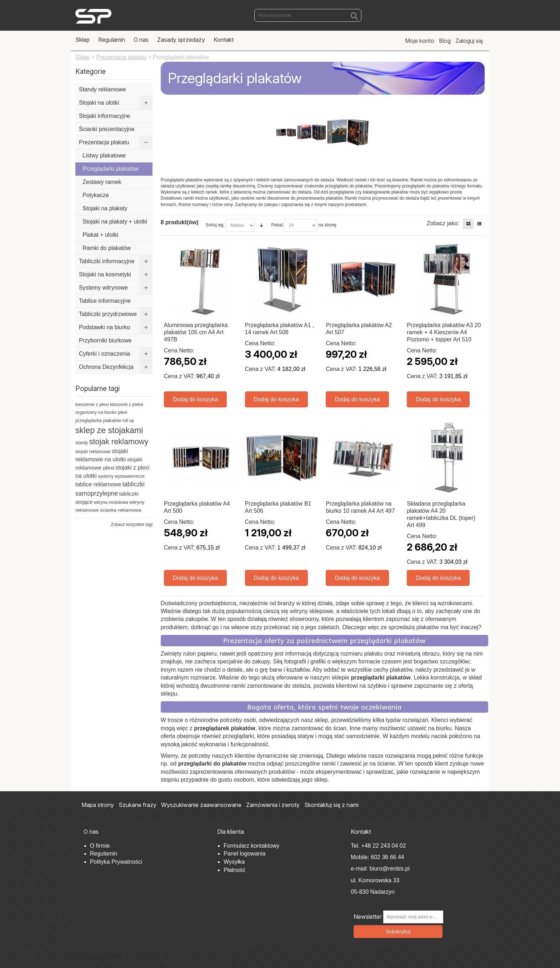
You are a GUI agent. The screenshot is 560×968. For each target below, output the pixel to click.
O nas (141, 40)
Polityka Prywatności (116, 862)
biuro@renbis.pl (389, 869)
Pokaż (277, 225)
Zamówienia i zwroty (273, 805)
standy (82, 443)
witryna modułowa (111, 502)
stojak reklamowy (119, 442)
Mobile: (361, 857)
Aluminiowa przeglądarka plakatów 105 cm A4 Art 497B (196, 332)
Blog (445, 41)
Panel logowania (244, 854)
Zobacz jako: (443, 223)
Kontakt (224, 40)
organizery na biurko (96, 412)
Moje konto (420, 41)
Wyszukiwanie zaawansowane (201, 805)
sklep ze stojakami (109, 430)
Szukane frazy (137, 805)
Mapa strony (98, 805)
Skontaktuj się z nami (331, 805)
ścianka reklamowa (121, 510)
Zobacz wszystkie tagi (132, 525)
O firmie (100, 846)
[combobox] (308, 15)
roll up (128, 421)
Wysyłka (234, 862)
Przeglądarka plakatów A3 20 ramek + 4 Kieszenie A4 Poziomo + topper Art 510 (444, 332)
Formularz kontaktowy (252, 846)
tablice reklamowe (98, 484)
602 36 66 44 (387, 857)
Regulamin (112, 40)
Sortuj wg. (215, 225)
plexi (122, 412)
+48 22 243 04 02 (384, 846)
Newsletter (367, 917)
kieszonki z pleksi (127, 405)
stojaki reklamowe (93, 452)
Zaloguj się (469, 41)
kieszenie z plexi (92, 404)
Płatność (234, 870)
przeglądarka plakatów (98, 420)
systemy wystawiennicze (121, 476)
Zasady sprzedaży (181, 40)
